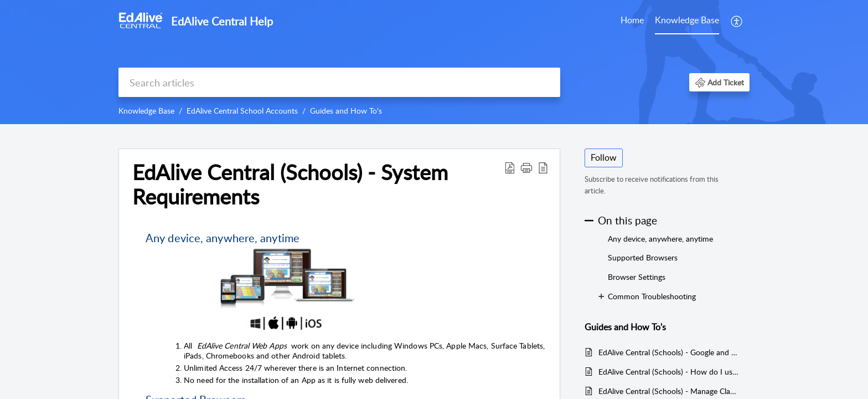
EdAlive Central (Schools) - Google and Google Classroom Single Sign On (668, 352)
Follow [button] (604, 157)
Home (632, 20)
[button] (719, 82)
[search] (339, 82)
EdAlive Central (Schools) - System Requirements (290, 185)
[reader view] (543, 167)
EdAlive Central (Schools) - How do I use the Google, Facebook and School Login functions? (668, 372)
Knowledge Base (687, 20)
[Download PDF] (510, 167)
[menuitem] (737, 21)
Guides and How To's (346, 111)
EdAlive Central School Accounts (242, 111)
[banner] (434, 62)
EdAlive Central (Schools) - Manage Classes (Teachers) (668, 391)
